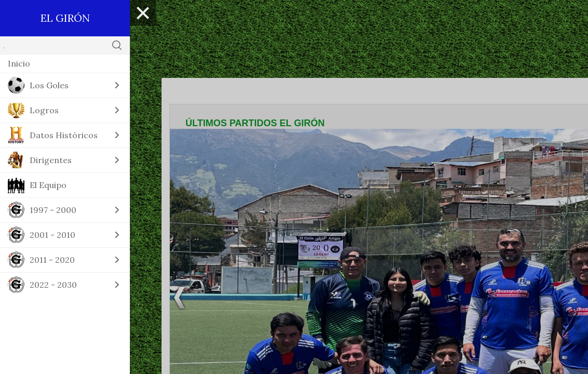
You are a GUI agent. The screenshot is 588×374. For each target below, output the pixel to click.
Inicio (19, 63)
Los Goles (49, 85)
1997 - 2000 (53, 210)
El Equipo (48, 185)
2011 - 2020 (52, 260)
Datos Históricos (64, 135)
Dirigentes (51, 160)
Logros (44, 110)
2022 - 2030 (53, 285)
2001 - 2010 (52, 235)
